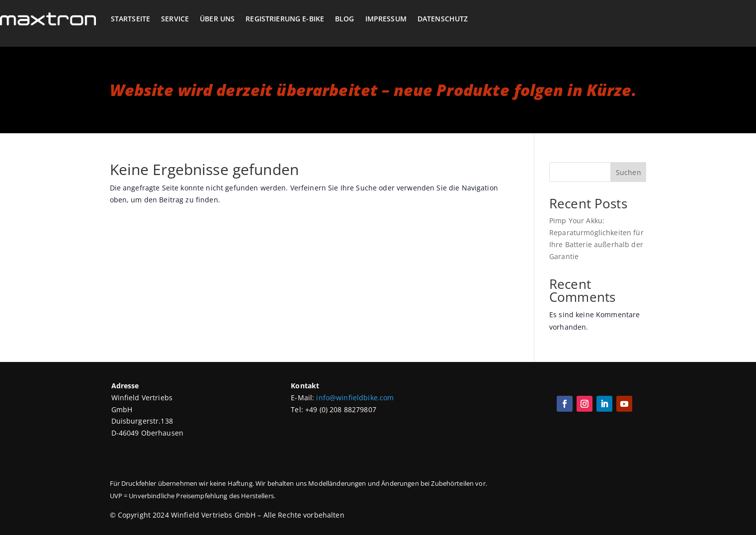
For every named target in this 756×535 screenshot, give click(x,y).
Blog (345, 19)
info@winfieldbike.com (355, 398)
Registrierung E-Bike (285, 19)
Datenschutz (443, 19)
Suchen (629, 172)
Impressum (386, 19)
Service (175, 19)
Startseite (130, 19)
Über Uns (217, 19)
